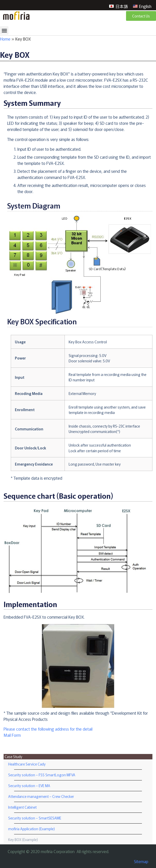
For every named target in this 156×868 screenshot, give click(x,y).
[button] (4, 30)
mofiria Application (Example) (32, 829)
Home (5, 39)
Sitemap (141, 861)
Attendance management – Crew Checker (41, 796)
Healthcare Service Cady (27, 764)
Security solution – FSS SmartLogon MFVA (42, 775)
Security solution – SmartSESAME (35, 818)
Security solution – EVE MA (29, 786)
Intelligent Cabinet (22, 807)
